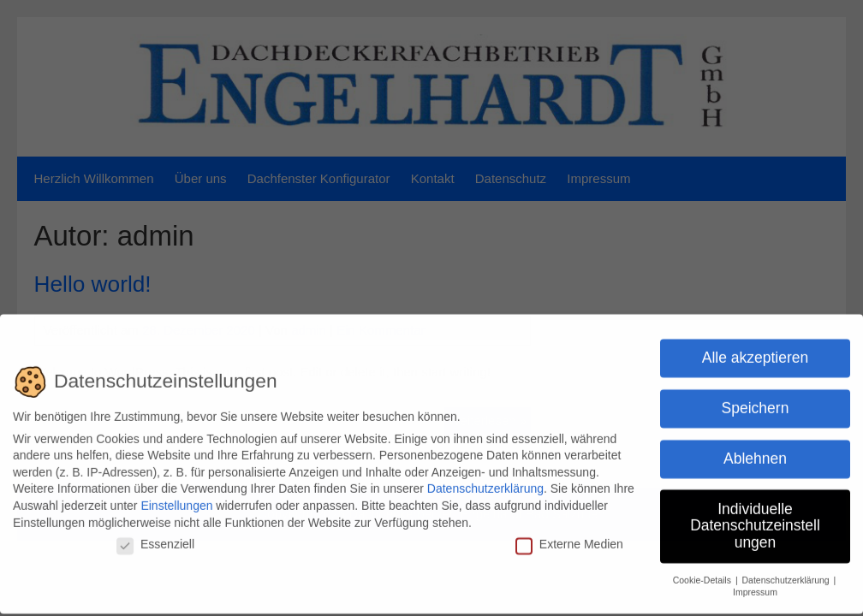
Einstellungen (176, 500)
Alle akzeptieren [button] (756, 352)
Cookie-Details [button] (703, 575)
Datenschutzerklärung (485, 484)
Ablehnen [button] (755, 453)
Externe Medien (569, 540)
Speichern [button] (756, 403)
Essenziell (155, 540)
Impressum (755, 588)
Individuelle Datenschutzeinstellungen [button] (755, 521)
